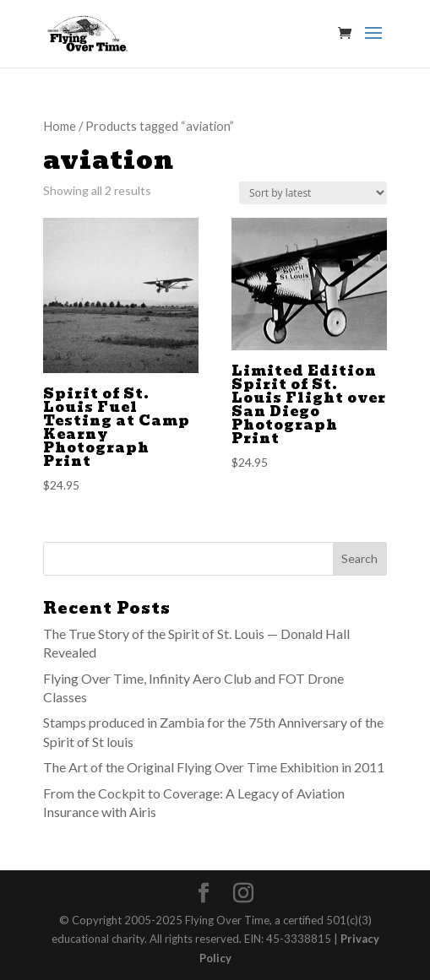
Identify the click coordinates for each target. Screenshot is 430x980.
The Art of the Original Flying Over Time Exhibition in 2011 (214, 767)
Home (60, 126)
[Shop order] (313, 193)
